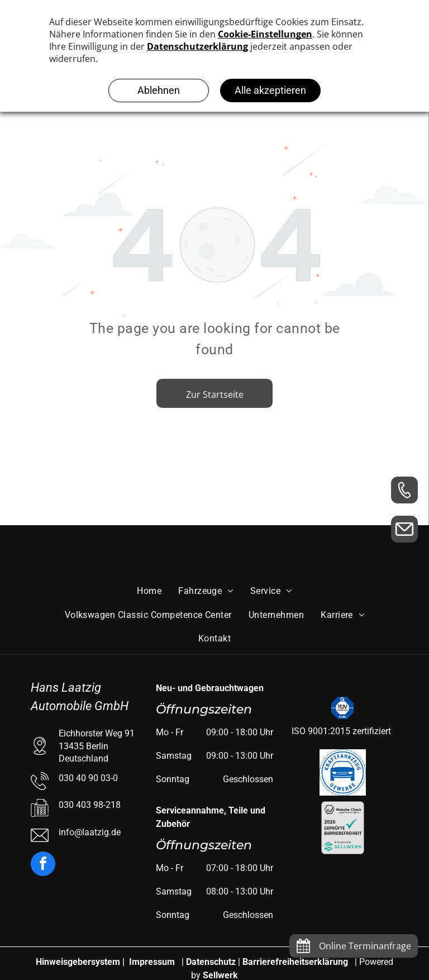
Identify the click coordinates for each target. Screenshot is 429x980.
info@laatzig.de (90, 832)
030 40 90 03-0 (88, 778)
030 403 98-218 (90, 805)
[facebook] (43, 865)
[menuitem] (149, 591)
